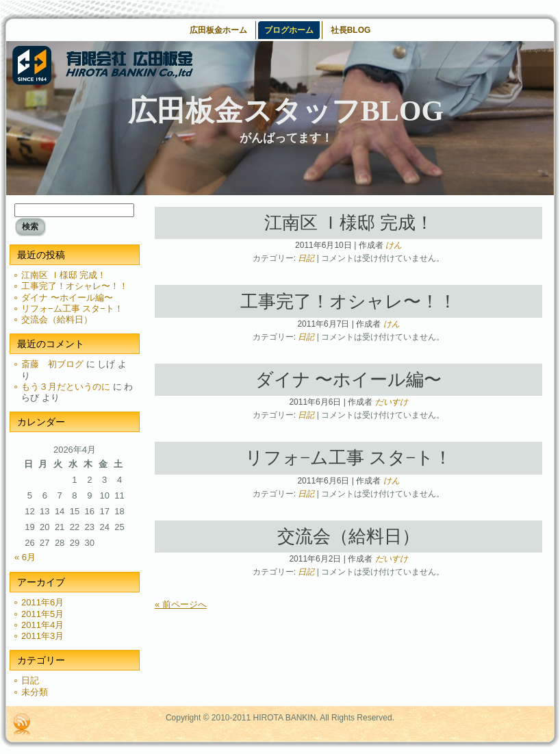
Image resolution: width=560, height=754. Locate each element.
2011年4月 (42, 625)
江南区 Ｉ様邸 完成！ (64, 275)
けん (394, 245)
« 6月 (25, 557)
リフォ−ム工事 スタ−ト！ (72, 309)
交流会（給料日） (57, 319)
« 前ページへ (181, 604)
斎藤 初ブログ (52, 364)
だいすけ (392, 402)
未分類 (35, 692)
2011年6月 (42, 602)
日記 (30, 680)
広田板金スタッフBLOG (286, 111)
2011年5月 (42, 614)
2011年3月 (42, 636)
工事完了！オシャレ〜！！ (75, 286)
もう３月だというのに (66, 387)
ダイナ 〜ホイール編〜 (67, 298)
